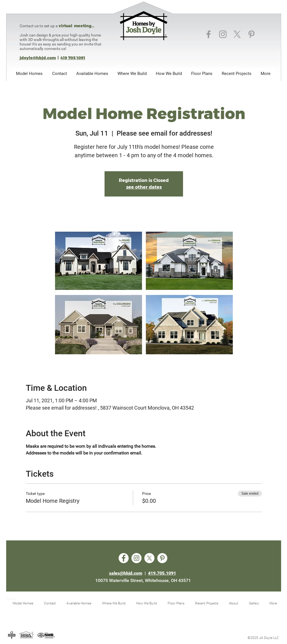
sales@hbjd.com (126, 573)
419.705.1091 (162, 573)
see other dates (144, 187)
